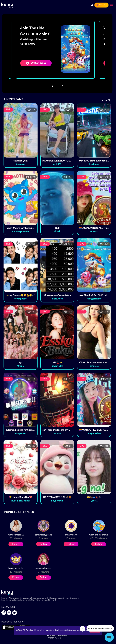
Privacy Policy (62, 635)
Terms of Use (50, 635)
